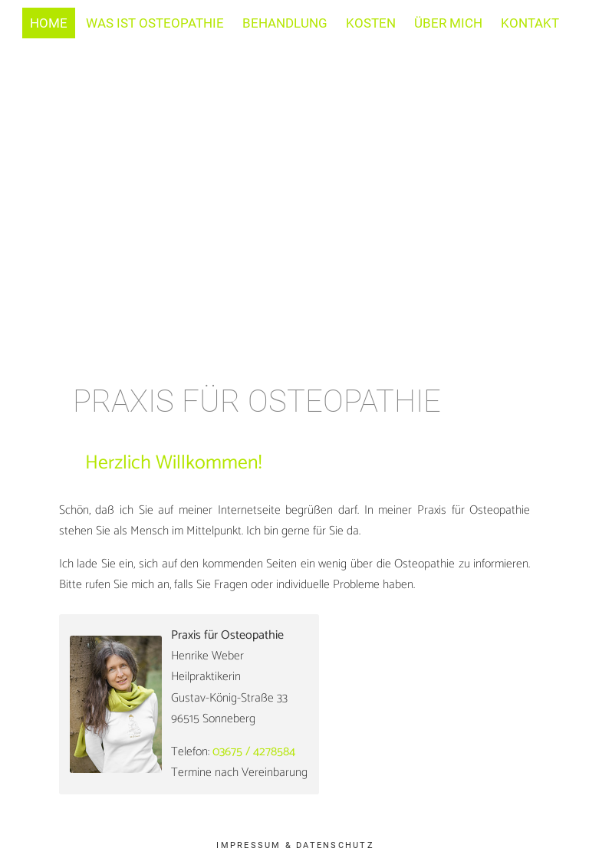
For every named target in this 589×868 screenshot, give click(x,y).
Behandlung (285, 23)
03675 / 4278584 (254, 752)
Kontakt (530, 23)
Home (49, 23)
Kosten (371, 23)
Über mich (448, 23)
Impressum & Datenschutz (295, 845)
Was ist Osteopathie (155, 23)
